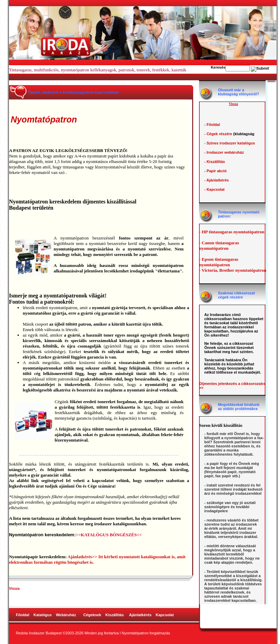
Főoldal (22, 615)
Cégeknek (92, 615)
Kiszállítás (115, 615)
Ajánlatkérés (140, 615)
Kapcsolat (165, 615)
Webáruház (67, 615)
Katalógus (43, 615)
